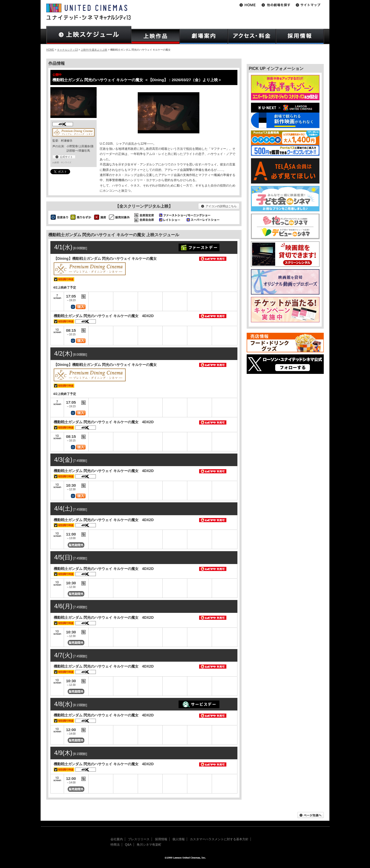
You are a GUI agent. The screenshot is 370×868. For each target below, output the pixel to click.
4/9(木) (63, 753)
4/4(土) (63, 509)
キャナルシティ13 (67, 50)
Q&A (128, 845)
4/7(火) (63, 655)
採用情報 (161, 839)
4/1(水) (63, 247)
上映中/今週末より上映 (94, 50)
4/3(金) (63, 460)
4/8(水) (63, 704)
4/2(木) (63, 354)
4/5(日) (63, 557)
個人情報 (179, 839)
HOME (50, 50)
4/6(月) (63, 606)
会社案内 (117, 839)
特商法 (115, 845)
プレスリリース (139, 839)
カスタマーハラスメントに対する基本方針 (219, 839)
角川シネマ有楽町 (149, 845)
